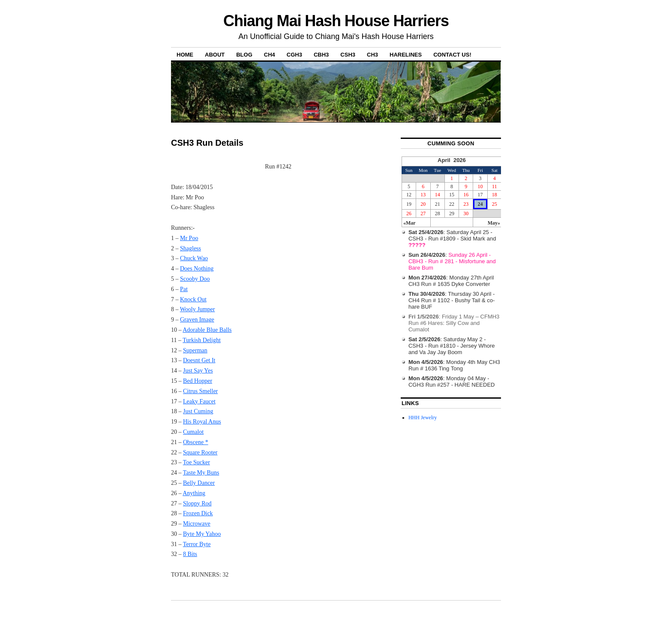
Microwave (197, 524)
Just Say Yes (198, 371)
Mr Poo (189, 238)
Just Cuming (198, 411)
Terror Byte (197, 544)
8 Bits (190, 554)
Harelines (406, 55)
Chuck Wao (194, 258)
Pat (184, 289)
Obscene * (196, 442)
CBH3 (321, 55)
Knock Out (193, 299)
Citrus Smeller (200, 391)
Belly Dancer (199, 483)
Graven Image (197, 320)
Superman (195, 350)
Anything (194, 493)
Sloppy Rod (197, 503)
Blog (244, 55)
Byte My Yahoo (202, 534)
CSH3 (348, 55)
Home (185, 55)
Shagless (190, 248)
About (215, 55)
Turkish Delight (202, 340)
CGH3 (294, 55)
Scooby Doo (195, 279)
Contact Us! (452, 55)
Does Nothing (197, 269)
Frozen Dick (198, 513)
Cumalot (193, 432)
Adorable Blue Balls (207, 330)
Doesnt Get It (199, 360)
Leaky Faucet (199, 401)
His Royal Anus (202, 422)
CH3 (372, 55)
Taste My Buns (201, 473)
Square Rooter (200, 452)
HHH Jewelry (423, 418)
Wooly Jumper (198, 309)
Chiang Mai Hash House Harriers (336, 21)
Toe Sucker (196, 462)
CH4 (270, 55)
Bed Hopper (198, 381)
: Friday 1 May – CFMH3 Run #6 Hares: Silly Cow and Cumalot (454, 323)
